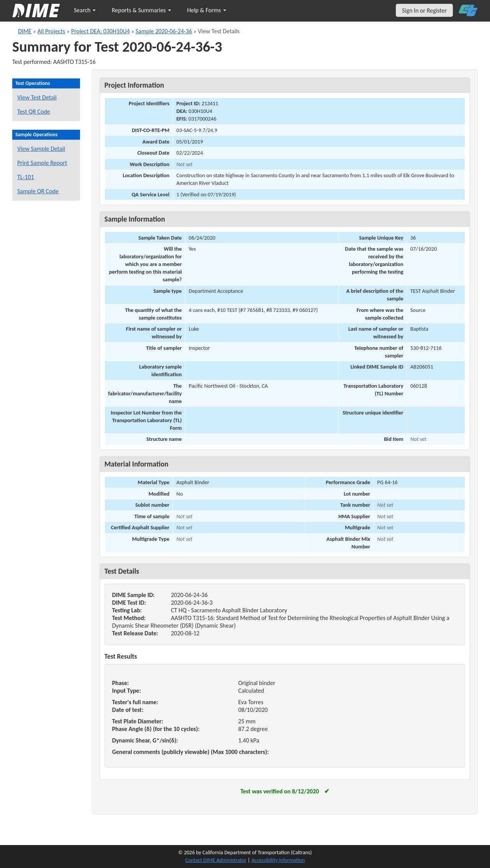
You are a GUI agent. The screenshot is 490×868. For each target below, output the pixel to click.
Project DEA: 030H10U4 (100, 31)
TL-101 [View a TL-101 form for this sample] (26, 177)
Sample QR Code (38, 191)
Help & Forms (207, 10)
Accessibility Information (278, 860)
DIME (25, 31)
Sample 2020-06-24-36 (164, 31)
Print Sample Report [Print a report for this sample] (42, 163)
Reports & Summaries (141, 10)
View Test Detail (37, 97)
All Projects (51, 31)
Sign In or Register (424, 11)
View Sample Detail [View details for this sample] (41, 149)
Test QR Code (34, 112)
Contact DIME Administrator (216, 860)
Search (85, 10)
